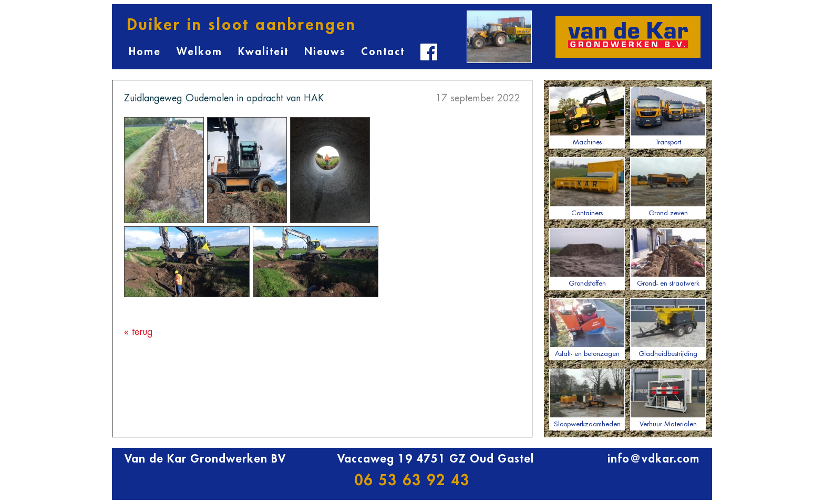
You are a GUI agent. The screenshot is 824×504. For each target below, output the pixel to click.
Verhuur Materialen (668, 398)
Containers (587, 186)
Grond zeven (668, 186)
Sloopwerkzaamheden (587, 398)
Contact (383, 52)
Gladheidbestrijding (668, 328)
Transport (668, 116)
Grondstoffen (587, 257)
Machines (587, 116)
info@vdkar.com (653, 459)
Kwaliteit (263, 52)
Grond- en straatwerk (668, 257)
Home (145, 52)
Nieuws (325, 52)
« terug (138, 332)
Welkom (199, 52)
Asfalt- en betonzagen (587, 328)
